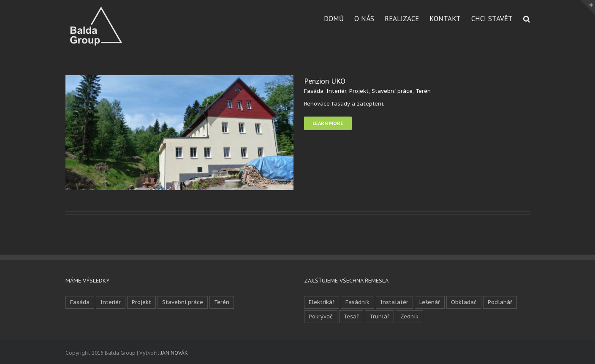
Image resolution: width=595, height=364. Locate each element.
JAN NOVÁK (174, 353)
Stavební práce (392, 91)
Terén (423, 91)
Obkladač (464, 302)
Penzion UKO (325, 81)
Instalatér (394, 302)
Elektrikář (322, 302)
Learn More (328, 123)
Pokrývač (321, 316)
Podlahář (500, 302)
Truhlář (379, 316)
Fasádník (357, 302)
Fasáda (314, 91)
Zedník (409, 316)
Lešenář (430, 302)
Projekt (359, 91)
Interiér (336, 91)
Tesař (351, 316)
